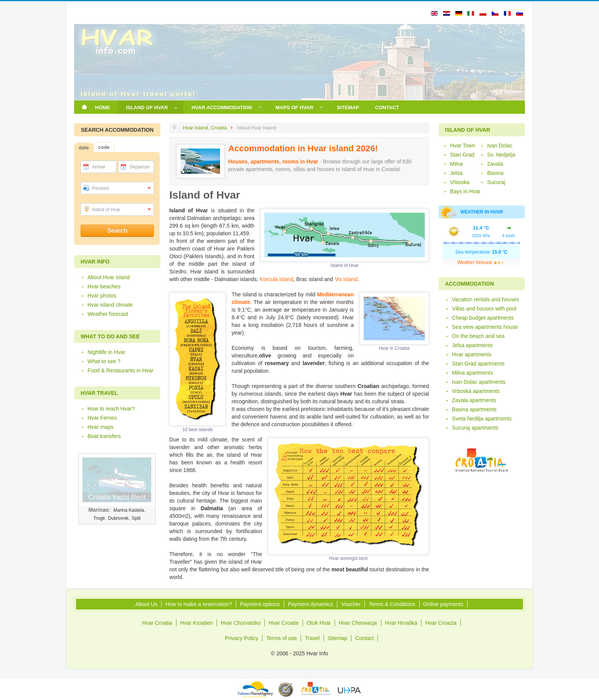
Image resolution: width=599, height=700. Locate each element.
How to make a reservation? (199, 604)
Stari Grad (462, 155)
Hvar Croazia (441, 623)
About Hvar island (109, 277)
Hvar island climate (110, 305)
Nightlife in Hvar (106, 352)
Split (136, 518)
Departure (140, 167)
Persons (100, 188)
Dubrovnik (118, 518)
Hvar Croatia (157, 623)
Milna (456, 164)
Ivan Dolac (500, 145)
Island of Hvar (106, 210)
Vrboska (460, 182)
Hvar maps (100, 427)
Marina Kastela (129, 510)
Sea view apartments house (485, 327)
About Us (146, 604)
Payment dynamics (311, 604)
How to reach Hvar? (111, 409)
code (104, 147)
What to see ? (104, 361)
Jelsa (456, 173)
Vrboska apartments (476, 391)
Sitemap (338, 638)
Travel (312, 638)
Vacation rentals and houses (486, 299)
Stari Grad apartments (478, 364)
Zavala (495, 164)
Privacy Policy (242, 638)
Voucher (351, 604)
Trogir (99, 518)
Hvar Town (463, 145)
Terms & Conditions (392, 604)
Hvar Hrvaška (401, 623)
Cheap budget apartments (483, 318)
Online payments (443, 604)
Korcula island (277, 279)
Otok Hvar (319, 623)
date (84, 148)
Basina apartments (474, 409)
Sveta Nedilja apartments (482, 419)
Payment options (260, 604)
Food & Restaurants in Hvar (121, 370)
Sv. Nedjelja (501, 155)
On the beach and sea (478, 336)
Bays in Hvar (465, 191)
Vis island (346, 279)
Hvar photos (102, 296)
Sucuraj (496, 182)
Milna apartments (472, 373)
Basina (495, 173)
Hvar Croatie (284, 623)
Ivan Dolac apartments (479, 382)
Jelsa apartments (472, 345)
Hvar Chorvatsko (241, 623)
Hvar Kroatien (197, 623)
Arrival (99, 167)
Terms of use (282, 638)
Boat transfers (104, 436)
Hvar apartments (472, 354)
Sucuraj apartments (475, 428)
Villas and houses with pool (484, 309)
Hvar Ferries (102, 418)
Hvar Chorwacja (358, 623)
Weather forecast (108, 314)
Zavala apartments (474, 400)
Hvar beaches (104, 286)
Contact (364, 638)
